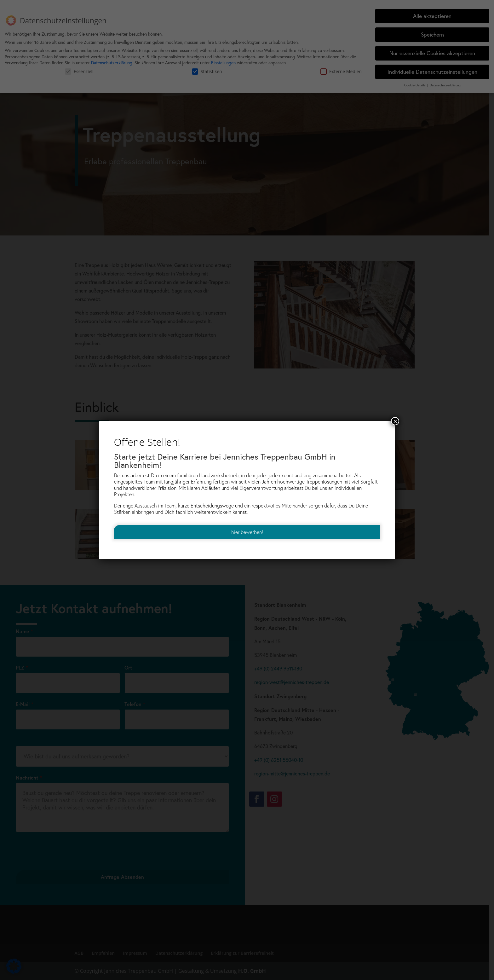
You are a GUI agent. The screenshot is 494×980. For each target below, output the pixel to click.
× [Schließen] (395, 421)
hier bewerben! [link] (247, 532)
